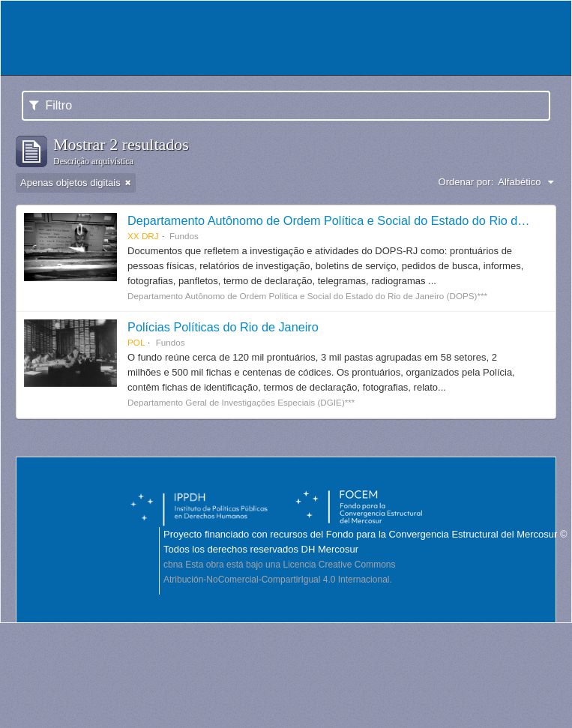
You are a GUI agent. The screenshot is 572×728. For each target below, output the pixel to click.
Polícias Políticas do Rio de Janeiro (223, 327)
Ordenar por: (466, 182)
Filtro (51, 105)
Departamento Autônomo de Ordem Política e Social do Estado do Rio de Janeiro (347, 220)
